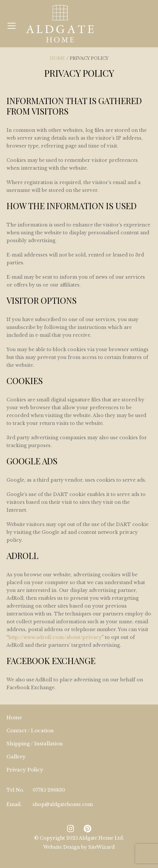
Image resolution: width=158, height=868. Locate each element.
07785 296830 (49, 790)
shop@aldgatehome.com (63, 804)
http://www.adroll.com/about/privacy (55, 637)
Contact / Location (30, 730)
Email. (14, 804)
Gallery (16, 757)
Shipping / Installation (35, 744)
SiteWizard (101, 847)
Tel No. (15, 790)
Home (57, 58)
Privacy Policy (25, 770)
